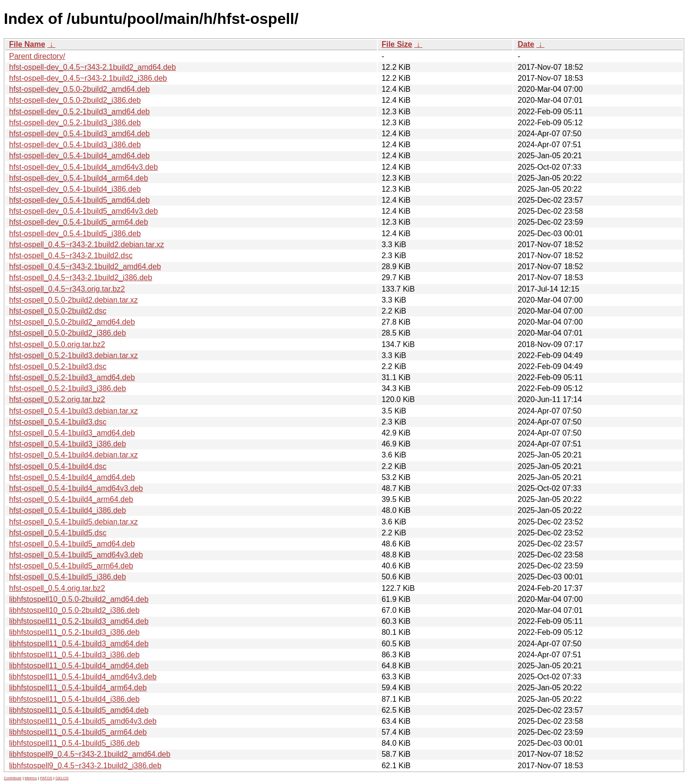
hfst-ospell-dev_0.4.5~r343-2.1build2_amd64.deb (92, 67)
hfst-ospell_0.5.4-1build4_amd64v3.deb (76, 488)
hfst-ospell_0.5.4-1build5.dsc (58, 533)
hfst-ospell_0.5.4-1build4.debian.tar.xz (74, 455)
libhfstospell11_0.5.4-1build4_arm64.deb (78, 688)
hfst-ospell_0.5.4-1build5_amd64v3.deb (76, 555)
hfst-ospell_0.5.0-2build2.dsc (58, 311)
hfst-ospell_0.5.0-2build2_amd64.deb (72, 322)
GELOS (62, 778)
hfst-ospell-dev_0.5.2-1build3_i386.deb (75, 123)
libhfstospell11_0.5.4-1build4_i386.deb (74, 699)
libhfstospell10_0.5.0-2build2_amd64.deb (79, 599)
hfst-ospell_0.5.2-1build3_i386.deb (68, 388)
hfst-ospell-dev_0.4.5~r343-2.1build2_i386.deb (88, 78)
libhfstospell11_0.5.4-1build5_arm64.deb (78, 732)
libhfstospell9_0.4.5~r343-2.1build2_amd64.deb (90, 754)
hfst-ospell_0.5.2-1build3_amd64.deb (72, 377)
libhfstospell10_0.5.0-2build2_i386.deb (74, 610)
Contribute (13, 778)
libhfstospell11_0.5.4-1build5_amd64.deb (79, 710)
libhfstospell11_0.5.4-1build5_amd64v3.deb (83, 721)
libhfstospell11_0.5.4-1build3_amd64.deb (79, 644)
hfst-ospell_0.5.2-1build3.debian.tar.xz (74, 355)
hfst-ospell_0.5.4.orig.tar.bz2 (57, 588)
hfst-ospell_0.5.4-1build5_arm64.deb (71, 566)
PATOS (46, 778)
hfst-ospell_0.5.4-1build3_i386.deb (68, 444)
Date (526, 44)
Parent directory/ (37, 56)
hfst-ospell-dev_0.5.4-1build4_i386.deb (75, 189)
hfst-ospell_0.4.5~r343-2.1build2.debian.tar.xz (86, 245)
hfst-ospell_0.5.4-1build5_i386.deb (68, 577)
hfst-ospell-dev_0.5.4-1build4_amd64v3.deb (83, 167)
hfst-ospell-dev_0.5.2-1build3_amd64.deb (79, 112)
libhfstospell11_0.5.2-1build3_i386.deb (74, 632)
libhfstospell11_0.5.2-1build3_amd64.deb (79, 621)
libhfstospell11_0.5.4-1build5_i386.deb (74, 743)
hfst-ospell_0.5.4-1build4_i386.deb (68, 510)
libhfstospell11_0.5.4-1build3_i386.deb (74, 655)
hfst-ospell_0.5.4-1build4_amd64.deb (72, 477)
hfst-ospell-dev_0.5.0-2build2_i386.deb (75, 100)
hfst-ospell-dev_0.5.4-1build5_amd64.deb (79, 200)
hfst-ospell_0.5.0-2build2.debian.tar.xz (74, 300)
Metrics (31, 778)
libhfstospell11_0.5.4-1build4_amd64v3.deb (83, 677)
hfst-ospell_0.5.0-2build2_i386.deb (68, 333)
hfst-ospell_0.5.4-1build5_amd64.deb (72, 544)
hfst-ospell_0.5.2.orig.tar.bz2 (57, 399)
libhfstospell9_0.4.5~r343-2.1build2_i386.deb (85, 766)
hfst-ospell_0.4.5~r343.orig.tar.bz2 (67, 289)
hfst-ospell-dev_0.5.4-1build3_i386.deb (75, 145)
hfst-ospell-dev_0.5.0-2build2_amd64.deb (79, 89)
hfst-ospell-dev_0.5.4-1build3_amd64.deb (79, 134)
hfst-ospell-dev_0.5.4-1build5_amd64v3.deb (83, 211)
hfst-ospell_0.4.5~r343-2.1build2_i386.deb (81, 278)
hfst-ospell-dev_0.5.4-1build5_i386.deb (75, 234)
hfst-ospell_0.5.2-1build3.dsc (58, 366)
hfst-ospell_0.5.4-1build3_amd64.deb (72, 433)
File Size (397, 44)
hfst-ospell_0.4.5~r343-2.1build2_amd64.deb (85, 267)
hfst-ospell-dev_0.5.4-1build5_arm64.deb (79, 222)
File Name (27, 44)
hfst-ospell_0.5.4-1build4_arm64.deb (71, 499)
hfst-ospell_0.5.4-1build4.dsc (58, 466)
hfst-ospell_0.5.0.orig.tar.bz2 (57, 344)
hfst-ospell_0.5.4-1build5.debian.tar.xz (74, 522)
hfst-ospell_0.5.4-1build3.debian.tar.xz (74, 411)
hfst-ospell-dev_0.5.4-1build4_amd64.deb (79, 156)
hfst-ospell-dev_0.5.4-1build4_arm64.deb (79, 178)
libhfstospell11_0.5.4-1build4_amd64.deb (79, 666)
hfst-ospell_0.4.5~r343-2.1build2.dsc (71, 256)
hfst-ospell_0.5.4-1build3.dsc (58, 422)
